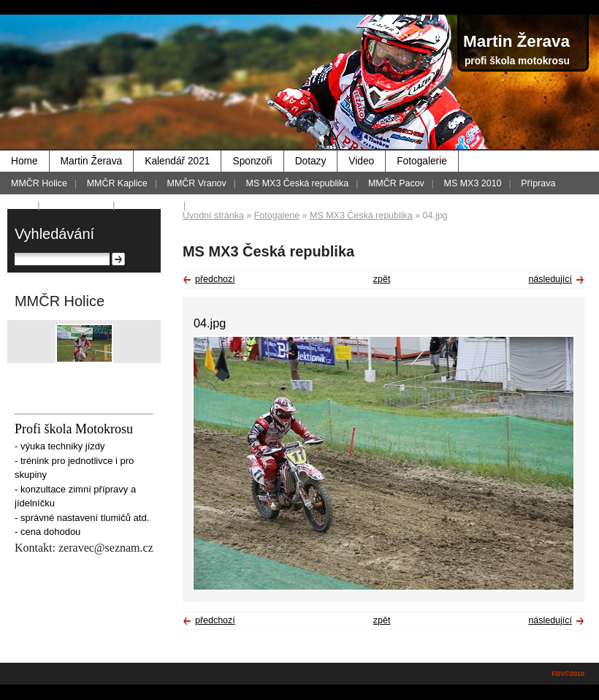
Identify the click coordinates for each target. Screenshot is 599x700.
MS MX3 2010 (473, 183)
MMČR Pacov (396, 183)
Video (361, 161)
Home (24, 161)
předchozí (215, 279)
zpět (382, 279)
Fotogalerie (422, 161)
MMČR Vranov (197, 183)
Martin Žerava (92, 161)
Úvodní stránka (213, 216)
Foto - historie (77, 205)
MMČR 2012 (150, 205)
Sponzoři (252, 161)
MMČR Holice (39, 183)
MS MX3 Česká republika (298, 183)
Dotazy (311, 161)
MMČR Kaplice (117, 183)
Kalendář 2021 (177, 161)
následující (550, 279)
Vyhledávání (54, 234)
